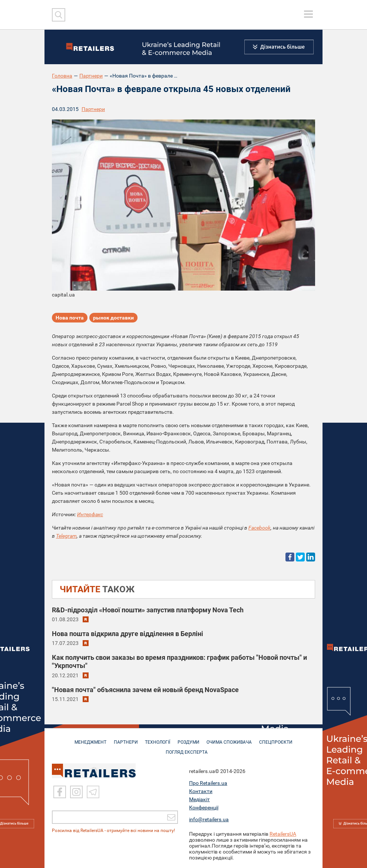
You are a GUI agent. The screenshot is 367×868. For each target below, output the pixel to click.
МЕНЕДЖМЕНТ (87, 738)
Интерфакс (90, 514)
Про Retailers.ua (208, 783)
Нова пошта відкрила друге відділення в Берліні (128, 634)
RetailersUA (283, 834)
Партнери (91, 76)
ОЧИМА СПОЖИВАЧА (231, 738)
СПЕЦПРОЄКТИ (279, 738)
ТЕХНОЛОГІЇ (157, 738)
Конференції (204, 808)
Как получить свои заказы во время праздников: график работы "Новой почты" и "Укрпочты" (179, 661)
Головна (62, 76)
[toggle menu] (308, 14)
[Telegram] (93, 792)
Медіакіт (199, 799)
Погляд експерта (187, 749)
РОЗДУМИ (189, 738)
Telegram (66, 536)
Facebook (259, 528)
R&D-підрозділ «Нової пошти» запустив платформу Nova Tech (148, 610)
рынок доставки (113, 318)
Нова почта (70, 318)
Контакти (201, 791)
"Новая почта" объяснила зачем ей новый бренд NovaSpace (145, 690)
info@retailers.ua (209, 819)
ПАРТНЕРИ (124, 738)
